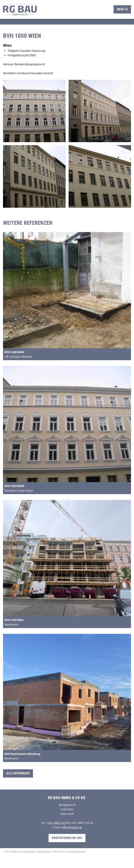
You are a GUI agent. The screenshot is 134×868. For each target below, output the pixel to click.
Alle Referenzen (18, 773)
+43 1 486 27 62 (56, 823)
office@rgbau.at (72, 827)
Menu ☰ (122, 9)
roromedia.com (77, 851)
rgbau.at (16, 851)
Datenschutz (44, 851)
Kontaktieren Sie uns (67, 838)
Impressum (29, 851)
